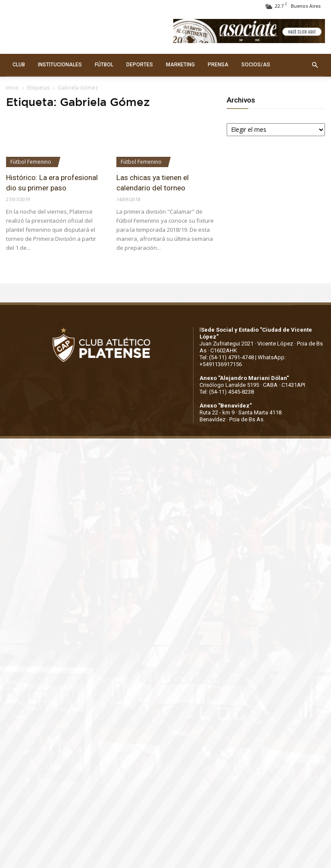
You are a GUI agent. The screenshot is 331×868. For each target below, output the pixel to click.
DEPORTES (140, 65)
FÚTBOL (104, 65)
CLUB (19, 65)
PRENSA (218, 65)
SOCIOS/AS (256, 65)
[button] (315, 65)
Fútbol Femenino (31, 162)
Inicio (12, 88)
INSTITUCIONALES (60, 65)
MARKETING (180, 65)
